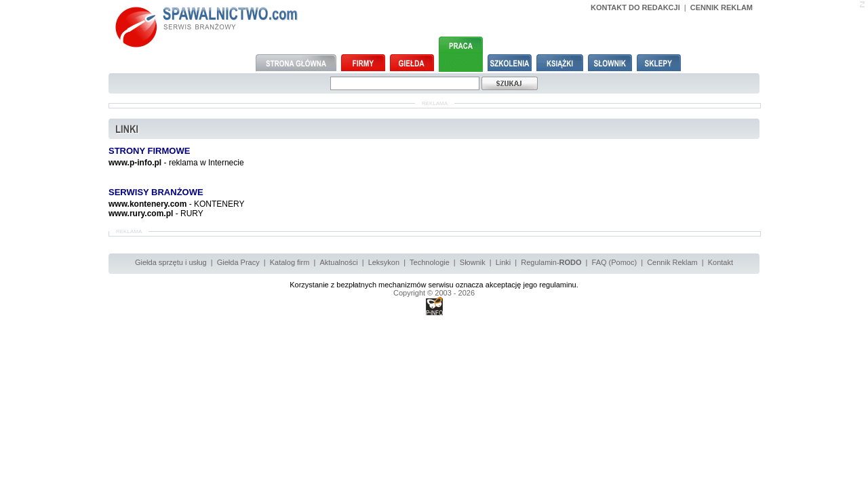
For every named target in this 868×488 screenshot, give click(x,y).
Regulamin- (551, 262)
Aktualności (338, 262)
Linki (504, 262)
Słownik (473, 262)
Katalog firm (290, 262)
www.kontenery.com (147, 204)
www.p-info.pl (135, 163)
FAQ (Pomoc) (615, 262)
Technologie (430, 262)
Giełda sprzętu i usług (171, 262)
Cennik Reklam (672, 262)
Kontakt (721, 262)
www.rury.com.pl (141, 213)
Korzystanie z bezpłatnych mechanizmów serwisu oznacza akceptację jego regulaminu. (434, 285)
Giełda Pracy (238, 262)
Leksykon (384, 262)
